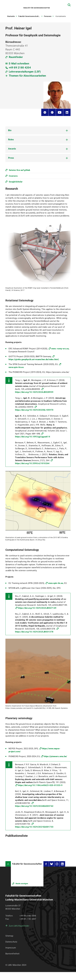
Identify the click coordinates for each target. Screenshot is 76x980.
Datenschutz (11, 942)
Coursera (13, 176)
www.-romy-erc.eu (60, 349)
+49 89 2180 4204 (20, 68)
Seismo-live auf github (19, 170)
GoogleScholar (16, 182)
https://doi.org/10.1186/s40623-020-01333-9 (40, 785)
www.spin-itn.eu (56, 583)
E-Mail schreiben (19, 64)
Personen (48, 16)
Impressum (11, 948)
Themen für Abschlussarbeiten (27, 76)
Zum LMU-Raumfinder (19, 926)
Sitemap (9, 936)
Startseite (11, 16)
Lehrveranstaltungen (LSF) (25, 72)
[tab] (38, 130)
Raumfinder (16, 57)
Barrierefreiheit (12, 954)
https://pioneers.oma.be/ (55, 756)
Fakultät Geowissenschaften (29, 16)
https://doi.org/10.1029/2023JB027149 (37, 608)
